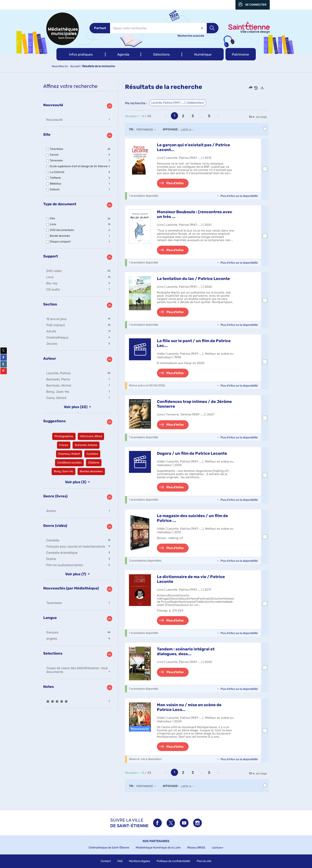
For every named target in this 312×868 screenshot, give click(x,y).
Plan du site (204, 861)
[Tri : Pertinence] (147, 130)
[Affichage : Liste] (189, 130)
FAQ (120, 861)
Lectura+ (218, 848)
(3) (78, 482)
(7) (78, 574)
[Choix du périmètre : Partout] (100, 28)
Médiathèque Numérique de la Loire (158, 848)
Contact (106, 861)
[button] (81, 54)
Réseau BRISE (196, 848)
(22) (78, 407)
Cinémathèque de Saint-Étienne (109, 848)
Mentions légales (140, 861)
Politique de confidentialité (173, 861)
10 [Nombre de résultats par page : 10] (251, 117)
